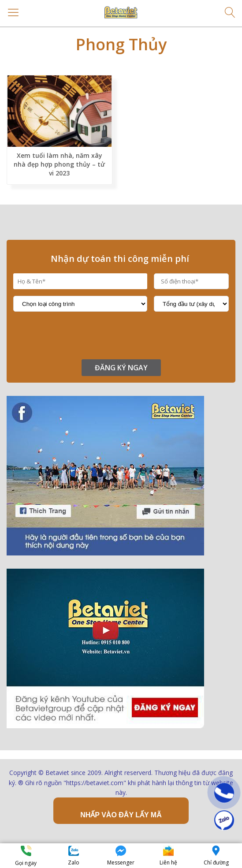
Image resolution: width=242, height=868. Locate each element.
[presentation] (80, 335)
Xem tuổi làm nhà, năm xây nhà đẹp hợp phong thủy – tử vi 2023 (59, 164)
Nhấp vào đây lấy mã (121, 815)
